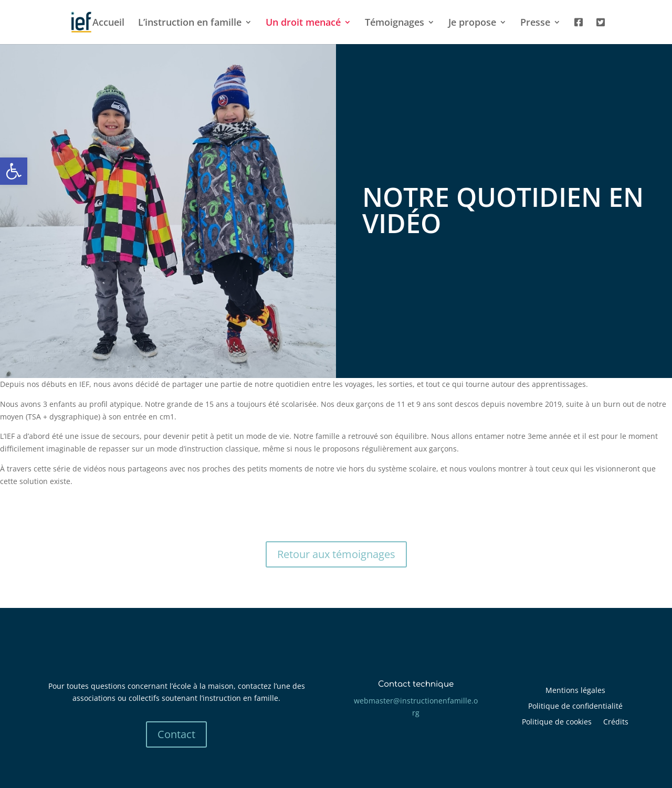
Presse (535, 23)
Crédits (616, 722)
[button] (14, 171)
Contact (176, 734)
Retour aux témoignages (336, 554)
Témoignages (395, 23)
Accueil (108, 23)
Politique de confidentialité (575, 707)
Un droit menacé (303, 23)
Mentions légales (575, 691)
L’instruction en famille (190, 23)
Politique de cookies (557, 722)
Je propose (472, 23)
